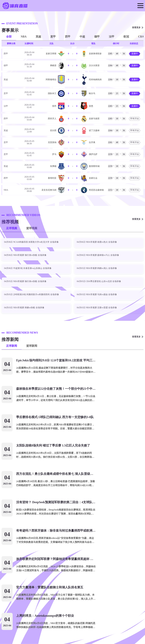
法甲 (112, 37)
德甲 (97, 37)
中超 (82, 37)
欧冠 (126, 37)
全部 (9, 37)
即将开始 (135, 119)
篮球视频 (32, 228)
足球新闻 (12, 346)
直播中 (135, 54)
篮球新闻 (32, 346)
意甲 (53, 37)
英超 (38, 37)
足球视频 (12, 228)
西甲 (68, 37)
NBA (24, 37)
